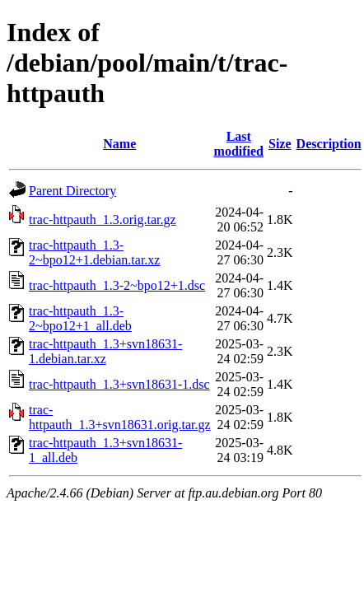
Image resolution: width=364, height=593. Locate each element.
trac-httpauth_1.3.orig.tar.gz (103, 219)
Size (280, 144)
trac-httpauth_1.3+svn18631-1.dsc (119, 384)
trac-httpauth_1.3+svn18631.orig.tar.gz (120, 417)
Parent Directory (72, 191)
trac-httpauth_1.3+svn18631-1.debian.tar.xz (105, 351)
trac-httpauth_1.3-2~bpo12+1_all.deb (80, 318)
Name (119, 144)
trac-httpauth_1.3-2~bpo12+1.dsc (117, 285)
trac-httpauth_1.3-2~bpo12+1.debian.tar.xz (94, 252)
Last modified (239, 144)
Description (329, 144)
